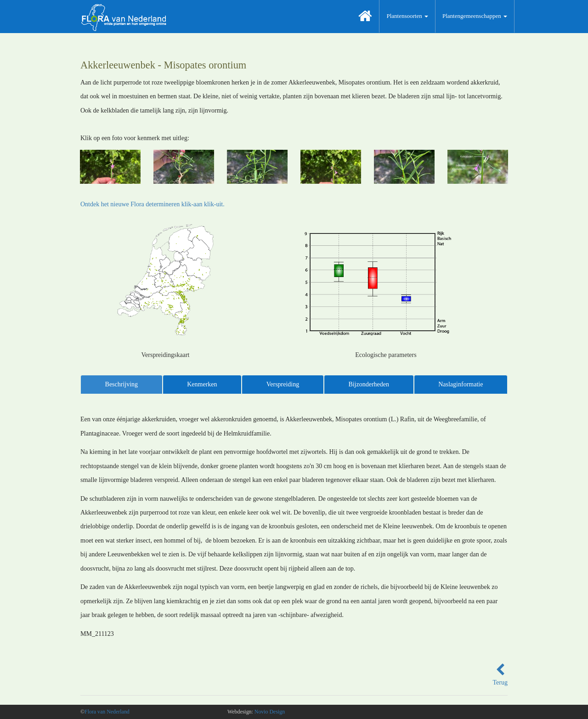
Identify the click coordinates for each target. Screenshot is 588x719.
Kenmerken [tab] (202, 384)
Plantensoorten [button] (407, 16)
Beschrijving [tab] (122, 384)
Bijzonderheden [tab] (369, 384)
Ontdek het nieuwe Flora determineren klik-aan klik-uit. (153, 204)
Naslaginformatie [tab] (461, 384)
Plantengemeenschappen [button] (475, 16)
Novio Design (270, 712)
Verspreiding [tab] (283, 384)
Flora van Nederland (107, 712)
